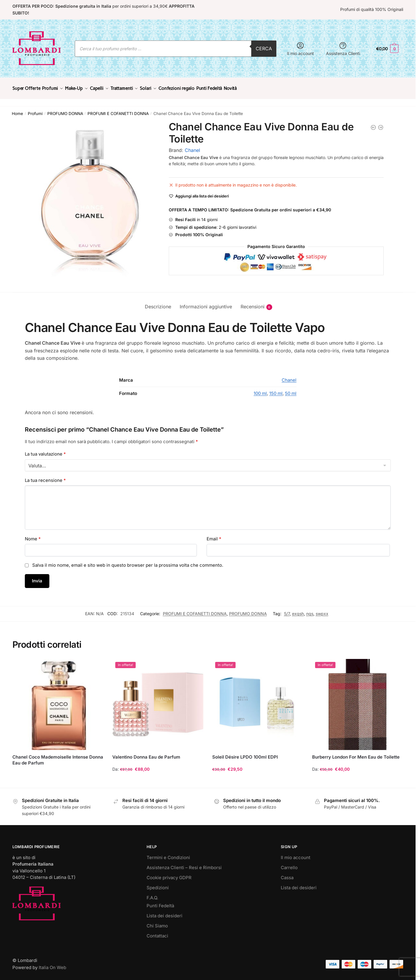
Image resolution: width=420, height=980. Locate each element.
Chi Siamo (157, 922)
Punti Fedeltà (160, 902)
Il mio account (300, 49)
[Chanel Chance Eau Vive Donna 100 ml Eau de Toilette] (381, 124)
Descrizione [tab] (158, 303)
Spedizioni (158, 884)
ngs (310, 610)
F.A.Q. (152, 894)
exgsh (298, 610)
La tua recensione (45, 477)
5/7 (287, 610)
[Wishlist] (202, 192)
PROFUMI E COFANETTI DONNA (118, 110)
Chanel (192, 147)
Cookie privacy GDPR (169, 874)
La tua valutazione (45, 450)
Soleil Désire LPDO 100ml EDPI (245, 753)
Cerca (264, 48)
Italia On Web (52, 964)
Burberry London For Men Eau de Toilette (356, 753)
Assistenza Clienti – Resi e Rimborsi (184, 864)
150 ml (276, 390)
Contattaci (157, 932)
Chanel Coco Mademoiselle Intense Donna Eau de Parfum (58, 756)
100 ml (260, 390)
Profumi (35, 110)
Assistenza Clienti (343, 49)
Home (17, 110)
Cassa (287, 874)
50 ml (291, 390)
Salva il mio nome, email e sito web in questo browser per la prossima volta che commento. (128, 562)
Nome (33, 535)
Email (214, 535)
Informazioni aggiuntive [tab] (206, 303)
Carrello (289, 864)
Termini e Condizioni (168, 854)
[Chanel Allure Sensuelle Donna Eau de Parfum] (373, 124)
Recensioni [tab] (253, 303)
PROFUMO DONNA (65, 110)
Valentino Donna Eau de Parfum (146, 753)
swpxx (322, 610)
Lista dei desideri (164, 912)
